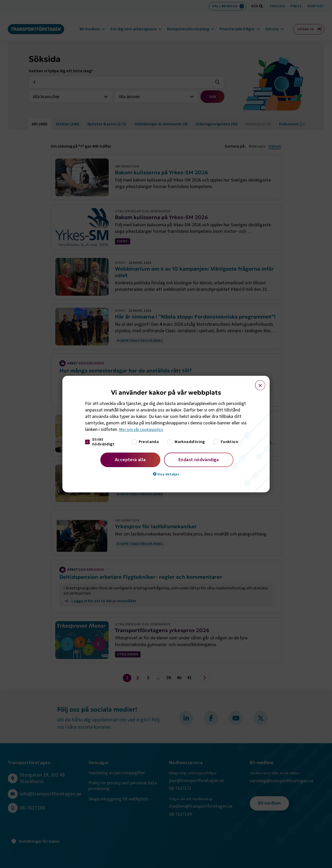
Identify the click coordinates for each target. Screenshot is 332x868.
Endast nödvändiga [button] (199, 460)
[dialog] (166, 434)
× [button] (257, 383)
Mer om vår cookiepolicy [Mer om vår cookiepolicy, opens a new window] (143, 429)
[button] (166, 474)
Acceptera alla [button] (130, 460)
